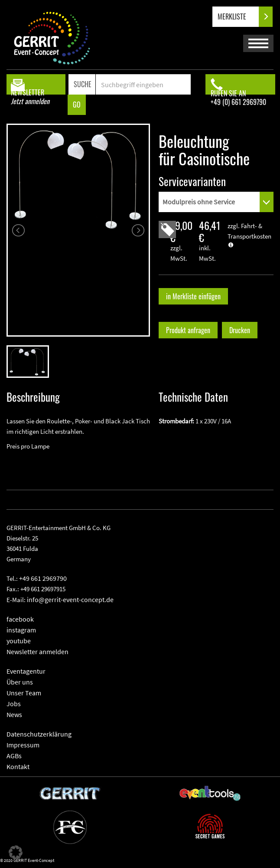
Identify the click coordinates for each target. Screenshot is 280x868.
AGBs (14, 756)
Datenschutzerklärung (39, 734)
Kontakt (18, 766)
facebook (20, 619)
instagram (21, 630)
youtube (19, 641)
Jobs (14, 704)
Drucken (240, 330)
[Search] (143, 84)
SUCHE (83, 84)
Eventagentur (26, 671)
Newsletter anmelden (37, 652)
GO (77, 105)
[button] (16, 852)
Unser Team (24, 693)
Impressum (23, 745)
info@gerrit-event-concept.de (70, 599)
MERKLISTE (239, 17)
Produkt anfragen (188, 330)
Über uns (20, 682)
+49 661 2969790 (43, 578)
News (14, 714)
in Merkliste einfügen (193, 296)
